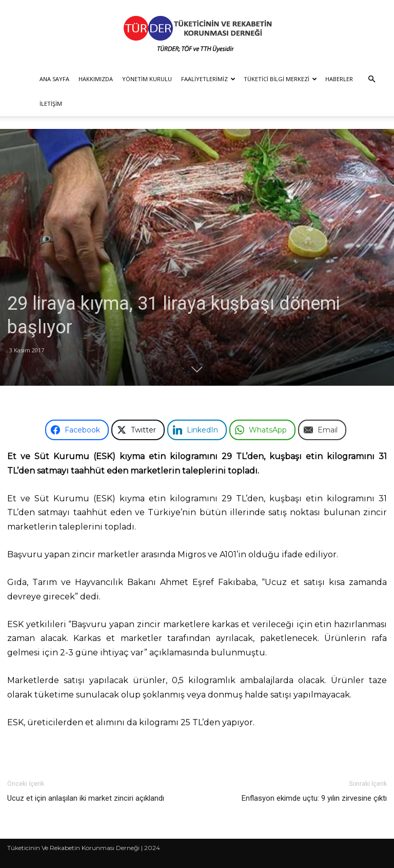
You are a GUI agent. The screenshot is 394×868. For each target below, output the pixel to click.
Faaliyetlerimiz (208, 79)
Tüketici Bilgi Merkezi (280, 79)
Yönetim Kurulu (147, 79)
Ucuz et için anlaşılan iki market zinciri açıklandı (86, 798)
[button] (371, 79)
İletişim (51, 103)
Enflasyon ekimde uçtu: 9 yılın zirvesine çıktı (314, 798)
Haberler (339, 79)
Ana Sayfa (54, 79)
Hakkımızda (96, 79)
